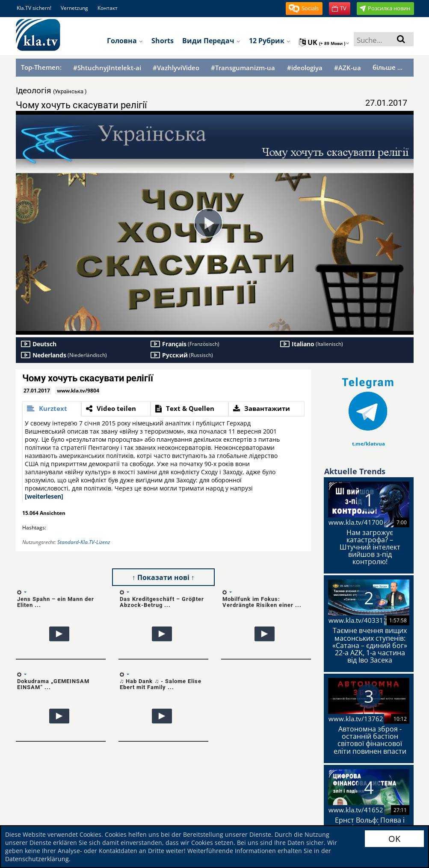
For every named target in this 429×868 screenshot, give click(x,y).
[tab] (52, 409)
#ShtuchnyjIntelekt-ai (107, 68)
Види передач (211, 41)
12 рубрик (270, 41)
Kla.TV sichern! (34, 8)
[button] (304, 9)
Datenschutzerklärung (37, 859)
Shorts (163, 41)
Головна (125, 41)
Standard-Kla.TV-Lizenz (84, 542)
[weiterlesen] (44, 496)
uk (324, 42)
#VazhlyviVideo (176, 68)
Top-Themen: (41, 67)
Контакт (108, 8)
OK (394, 839)
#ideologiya (305, 68)
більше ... (388, 67)
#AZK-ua (348, 68)
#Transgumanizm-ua (243, 68)
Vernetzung (74, 8)
